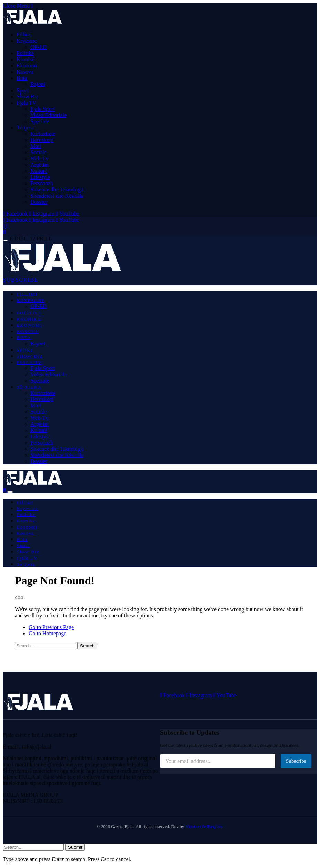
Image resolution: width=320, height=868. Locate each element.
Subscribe (296, 761)
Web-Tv (39, 159)
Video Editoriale (48, 115)
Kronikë (26, 59)
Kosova (25, 72)
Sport (23, 90)
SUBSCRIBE (21, 280)
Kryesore (27, 41)
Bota (22, 78)
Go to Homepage (47, 633)
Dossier (39, 202)
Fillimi (24, 35)
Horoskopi (42, 140)
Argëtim (39, 165)
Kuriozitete (43, 134)
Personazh (42, 183)
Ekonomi (27, 66)
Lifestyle (40, 177)
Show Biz (27, 97)
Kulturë (39, 171)
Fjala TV (26, 103)
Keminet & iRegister (204, 827)
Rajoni (38, 84)
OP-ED (38, 47)
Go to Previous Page (51, 627)
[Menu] (6, 240)
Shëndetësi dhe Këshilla (57, 196)
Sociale (38, 152)
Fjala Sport (43, 109)
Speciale (40, 121)
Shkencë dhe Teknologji (57, 190)
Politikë (25, 53)
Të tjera (25, 128)
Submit (75, 847)
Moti (36, 146)
